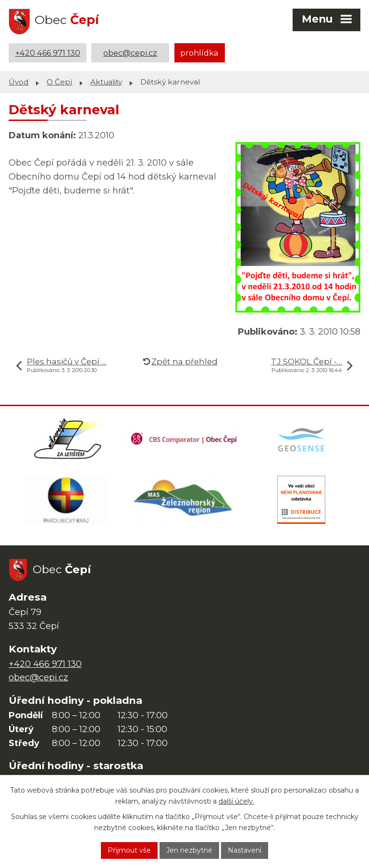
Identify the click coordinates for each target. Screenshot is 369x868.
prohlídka (199, 53)
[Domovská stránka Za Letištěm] (68, 439)
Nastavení (245, 850)
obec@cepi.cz (130, 53)
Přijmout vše (129, 850)
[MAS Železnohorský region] (184, 500)
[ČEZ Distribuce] (301, 500)
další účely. (236, 801)
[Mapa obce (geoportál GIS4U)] (302, 439)
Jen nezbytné (189, 850)
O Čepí (59, 82)
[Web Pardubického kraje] (67, 500)
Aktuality (106, 82)
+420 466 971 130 (48, 53)
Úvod (18, 82)
